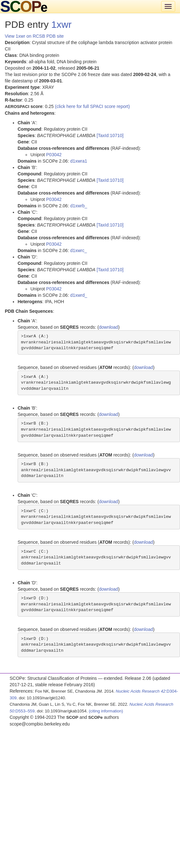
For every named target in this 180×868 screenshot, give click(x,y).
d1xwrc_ (78, 250)
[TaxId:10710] (110, 135)
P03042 (54, 155)
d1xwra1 (79, 161)
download (109, 327)
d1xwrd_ (79, 295)
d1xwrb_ (79, 206)
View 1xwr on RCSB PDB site (34, 36)
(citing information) (106, 711)
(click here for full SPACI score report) (93, 106)
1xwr (61, 24)
